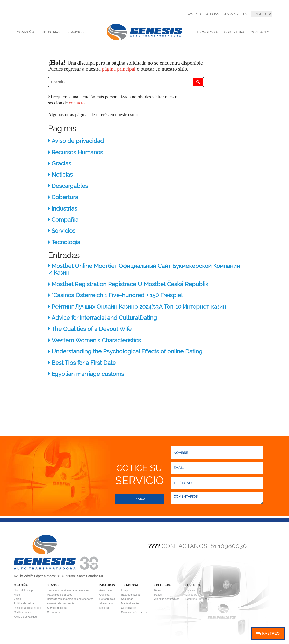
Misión (18, 595)
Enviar (139, 499)
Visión (17, 599)
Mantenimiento (130, 603)
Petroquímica (107, 599)
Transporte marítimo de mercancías (68, 590)
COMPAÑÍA (26, 32)
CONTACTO (260, 32)
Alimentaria (106, 603)
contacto (77, 103)
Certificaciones (23, 612)
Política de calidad (25, 603)
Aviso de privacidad (25, 617)
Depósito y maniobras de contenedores (70, 599)
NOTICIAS (212, 14)
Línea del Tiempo (24, 590)
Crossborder (54, 612)
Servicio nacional (57, 608)
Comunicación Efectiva (135, 612)
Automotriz (106, 590)
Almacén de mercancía (60, 603)
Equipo (125, 590)
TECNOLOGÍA (207, 32)
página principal (119, 69)
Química (104, 595)
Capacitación (129, 608)
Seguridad (127, 599)
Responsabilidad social (27, 608)
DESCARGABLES (235, 14)
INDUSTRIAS (50, 32)
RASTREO (194, 14)
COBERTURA (234, 32)
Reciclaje (105, 608)
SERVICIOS (75, 32)
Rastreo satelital (131, 595)
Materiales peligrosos (59, 595)
